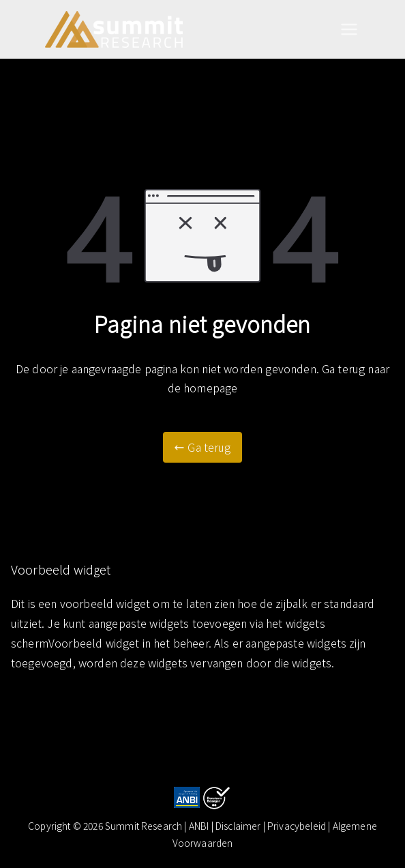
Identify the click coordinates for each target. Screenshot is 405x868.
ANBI (199, 826)
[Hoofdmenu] (349, 29)
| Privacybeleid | (298, 826)
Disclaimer (239, 826)
